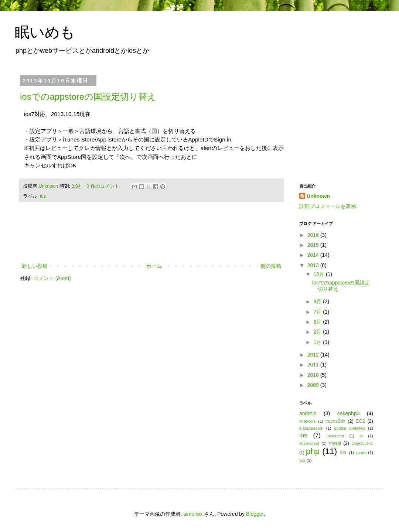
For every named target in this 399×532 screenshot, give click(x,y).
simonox (193, 514)
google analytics (350, 428)
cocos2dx (335, 421)
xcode (361, 453)
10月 (319, 274)
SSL (343, 453)
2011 (314, 365)
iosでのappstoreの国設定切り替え (88, 97)
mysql (335, 443)
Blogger (255, 514)
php (313, 451)
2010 (314, 375)
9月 (318, 301)
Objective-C (362, 443)
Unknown (49, 186)
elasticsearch (311, 428)
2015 (314, 245)
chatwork (308, 421)
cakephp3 (349, 413)
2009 (314, 385)
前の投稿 (271, 266)
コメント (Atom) (52, 278)
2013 (314, 265)
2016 (314, 235)
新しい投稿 (35, 266)
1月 (318, 342)
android (308, 413)
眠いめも (45, 32)
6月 (318, 322)
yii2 (302, 460)
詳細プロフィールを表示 (328, 206)
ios (43, 196)
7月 (318, 312)
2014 (314, 255)
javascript (335, 436)
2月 (318, 332)
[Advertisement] (151, 241)
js (361, 436)
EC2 (360, 421)
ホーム (154, 266)
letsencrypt (309, 443)
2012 (314, 355)
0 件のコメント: (104, 186)
